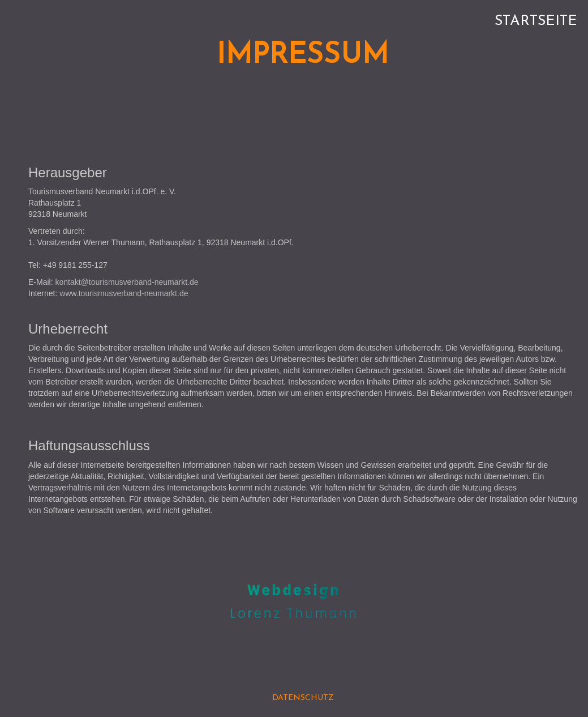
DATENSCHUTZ (303, 698)
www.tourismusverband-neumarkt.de (124, 293)
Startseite (536, 21)
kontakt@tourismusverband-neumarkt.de (126, 282)
